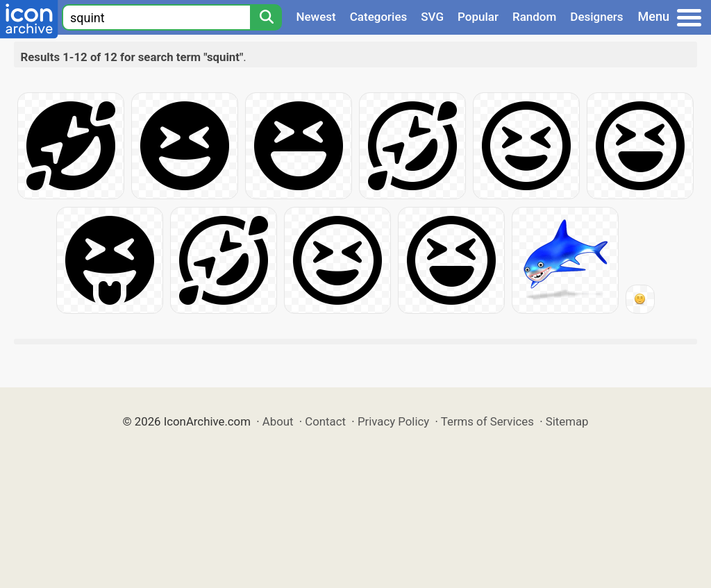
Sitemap (567, 421)
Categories (379, 17)
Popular (478, 17)
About (278, 421)
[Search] (266, 17)
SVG (432, 17)
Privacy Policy (393, 421)
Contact (325, 421)
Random (534, 17)
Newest (316, 17)
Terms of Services (487, 421)
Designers (596, 17)
